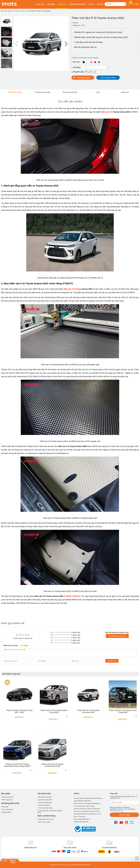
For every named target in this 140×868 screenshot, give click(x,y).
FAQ (98, 92)
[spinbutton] (94, 67)
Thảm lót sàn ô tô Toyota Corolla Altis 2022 (52, 765)
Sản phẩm (62, 4)
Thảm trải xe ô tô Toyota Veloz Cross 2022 (54, 711)
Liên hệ (100, 4)
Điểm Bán (5, 807)
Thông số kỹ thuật (42, 92)
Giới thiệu (51, 4)
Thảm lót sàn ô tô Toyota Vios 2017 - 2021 (19, 711)
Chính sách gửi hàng (45, 802)
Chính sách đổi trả (44, 805)
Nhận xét (125, 92)
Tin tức (91, 4)
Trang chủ (40, 4)
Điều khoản (124, 809)
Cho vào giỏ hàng (108, 78)
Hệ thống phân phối (77, 4)
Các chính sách (44, 794)
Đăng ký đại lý (6, 812)
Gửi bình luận (112, 661)
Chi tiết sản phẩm (15, 92)
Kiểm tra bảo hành (44, 822)
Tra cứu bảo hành (7, 809)
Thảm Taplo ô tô (7, 800)
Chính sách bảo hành (45, 800)
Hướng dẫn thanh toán (45, 819)
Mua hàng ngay (83, 78)
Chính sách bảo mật (117, 811)
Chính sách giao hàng (45, 808)
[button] (66, 44)
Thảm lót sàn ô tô (21, 11)
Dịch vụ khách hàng (46, 816)
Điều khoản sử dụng (44, 797)
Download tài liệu (70, 92)
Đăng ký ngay (124, 815)
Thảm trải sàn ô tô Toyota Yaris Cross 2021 (123, 711)
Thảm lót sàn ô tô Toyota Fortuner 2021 (88, 711)
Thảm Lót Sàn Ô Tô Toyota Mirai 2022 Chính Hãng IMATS (17, 765)
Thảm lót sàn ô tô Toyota (40, 11)
